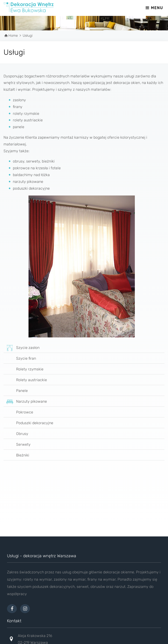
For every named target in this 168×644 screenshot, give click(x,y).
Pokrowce (18, 412)
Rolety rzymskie (23, 369)
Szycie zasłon (21, 348)
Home (13, 36)
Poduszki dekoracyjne (28, 423)
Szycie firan (20, 359)
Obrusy (16, 434)
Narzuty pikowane (25, 402)
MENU (154, 8)
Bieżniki (16, 456)
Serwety (17, 445)
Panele (16, 391)
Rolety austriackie (25, 380)
